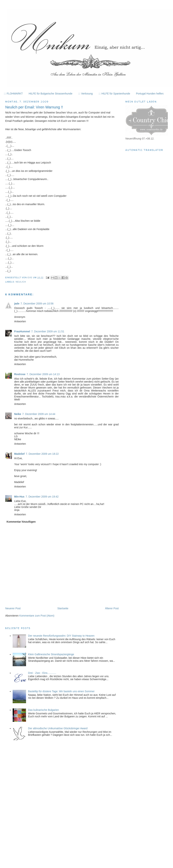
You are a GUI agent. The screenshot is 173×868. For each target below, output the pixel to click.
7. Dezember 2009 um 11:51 (48, 331)
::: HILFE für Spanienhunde (114, 94)
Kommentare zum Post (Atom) (37, 616)
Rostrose (20, 374)
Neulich (21, 282)
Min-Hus (19, 497)
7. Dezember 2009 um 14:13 (43, 374)
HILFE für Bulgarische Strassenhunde (51, 94)
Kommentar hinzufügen (21, 522)
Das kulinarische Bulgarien (44, 710)
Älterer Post (112, 608)
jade (17, 304)
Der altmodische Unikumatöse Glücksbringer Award (58, 728)
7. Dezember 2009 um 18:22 (42, 454)
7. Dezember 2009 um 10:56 (37, 304)
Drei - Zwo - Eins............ (42, 673)
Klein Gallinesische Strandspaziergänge (51, 654)
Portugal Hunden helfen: (150, 94)
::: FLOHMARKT (13, 94)
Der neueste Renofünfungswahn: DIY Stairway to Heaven (61, 636)
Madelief (19, 454)
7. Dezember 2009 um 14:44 (39, 414)
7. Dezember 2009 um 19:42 (42, 497)
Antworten (20, 321)
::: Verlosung (85, 94)
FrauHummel (22, 331)
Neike (18, 414)
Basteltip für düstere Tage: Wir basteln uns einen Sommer (61, 691)
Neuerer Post (13, 608)
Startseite (63, 608)
